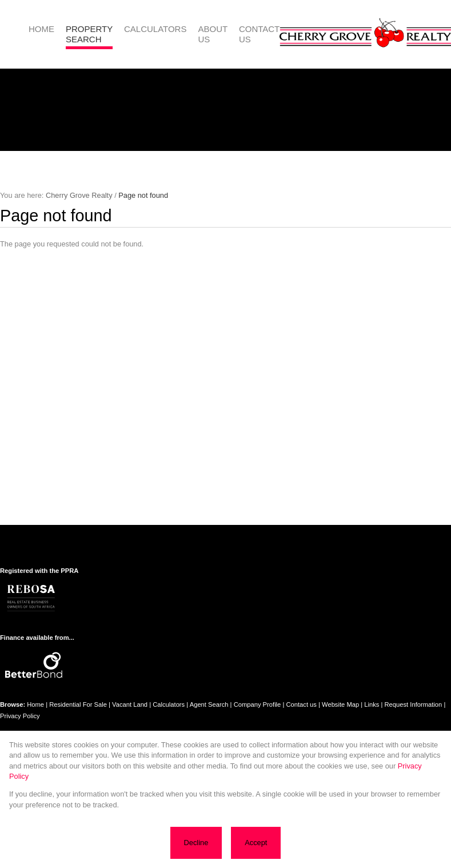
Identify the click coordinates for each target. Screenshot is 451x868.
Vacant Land (130, 704)
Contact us (301, 704)
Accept (255, 844)
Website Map (340, 704)
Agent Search (209, 704)
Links (372, 704)
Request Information (414, 704)
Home (35, 704)
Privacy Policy (20, 716)
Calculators (169, 704)
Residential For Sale (78, 704)
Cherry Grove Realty (79, 195)
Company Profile (258, 704)
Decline (197, 844)
